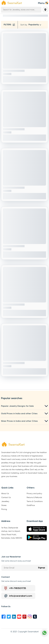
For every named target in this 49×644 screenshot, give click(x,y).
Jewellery (5, 501)
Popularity (34, 25)
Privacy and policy (34, 494)
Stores (4, 505)
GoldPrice (31, 505)
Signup (42, 568)
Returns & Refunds (34, 498)
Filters (9, 25)
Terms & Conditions (35, 501)
